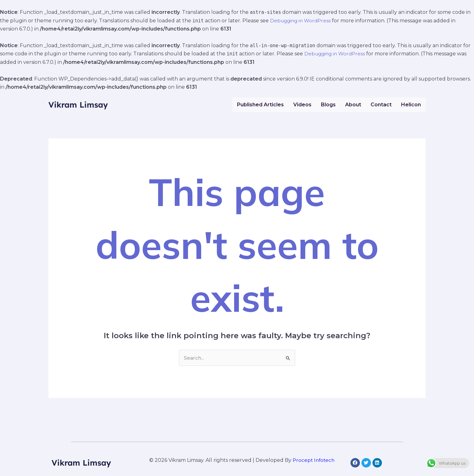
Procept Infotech (314, 460)
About (353, 105)
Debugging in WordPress (302, 21)
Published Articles (260, 105)
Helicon (411, 105)
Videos (302, 105)
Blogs (328, 105)
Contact (381, 105)
